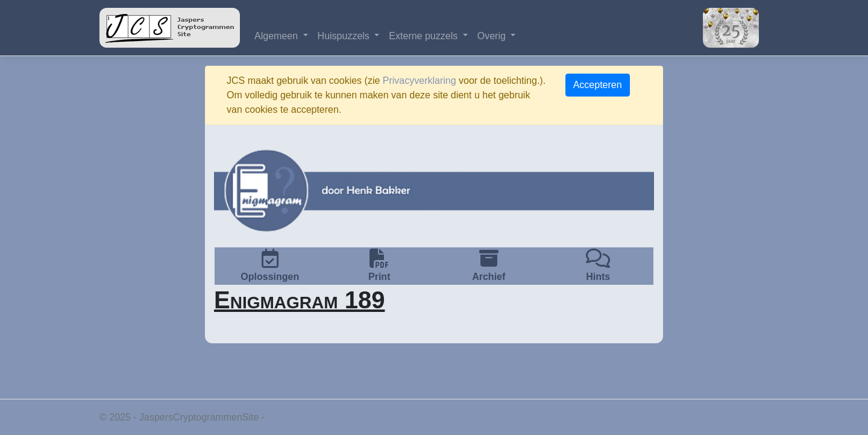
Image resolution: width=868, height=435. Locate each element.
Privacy (283, 417)
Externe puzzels (424, 36)
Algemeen (278, 36)
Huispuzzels (345, 36)
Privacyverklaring (420, 81)
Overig (493, 36)
